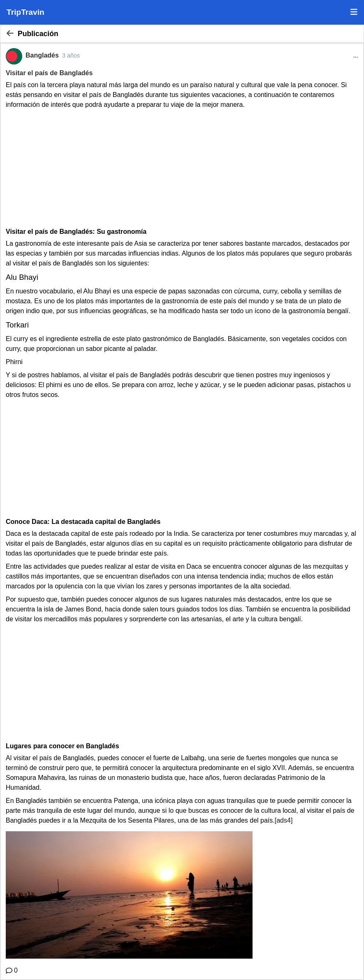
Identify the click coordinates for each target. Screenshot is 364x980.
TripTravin (26, 12)
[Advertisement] (182, 167)
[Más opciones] (356, 57)
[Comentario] (12, 971)
